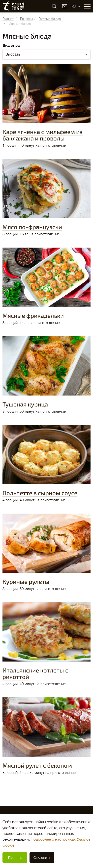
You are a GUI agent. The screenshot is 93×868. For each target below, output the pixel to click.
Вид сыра (11, 46)
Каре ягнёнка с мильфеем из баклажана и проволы (43, 135)
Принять (15, 858)
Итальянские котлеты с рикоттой (35, 673)
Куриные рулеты (26, 581)
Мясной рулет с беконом (37, 765)
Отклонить (42, 858)
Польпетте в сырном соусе (40, 493)
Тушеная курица (25, 404)
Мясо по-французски (32, 227)
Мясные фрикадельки (33, 315)
